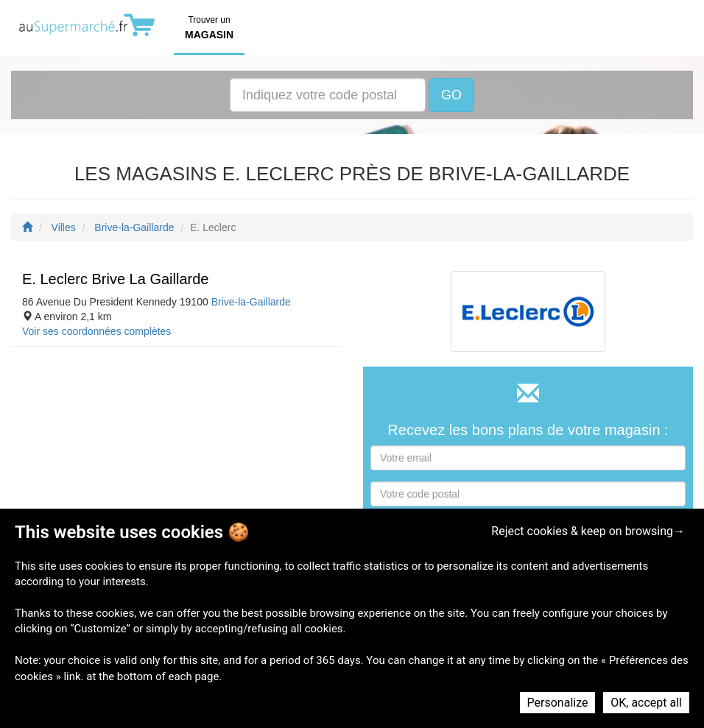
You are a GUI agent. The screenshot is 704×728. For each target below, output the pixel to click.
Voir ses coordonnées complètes (96, 331)
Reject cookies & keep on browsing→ (588, 531)
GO (451, 95)
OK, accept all (646, 703)
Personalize (558, 703)
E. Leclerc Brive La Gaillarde (115, 279)
